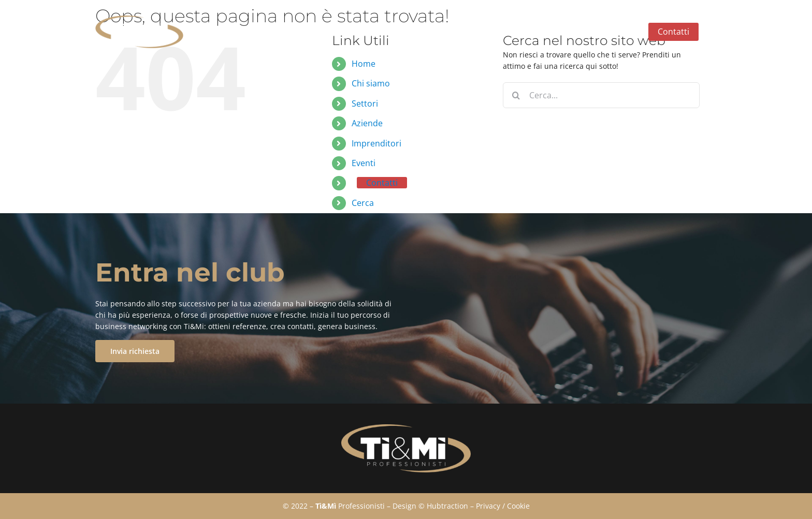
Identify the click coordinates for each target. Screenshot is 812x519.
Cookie (518, 506)
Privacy (488, 506)
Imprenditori (376, 143)
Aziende (367, 123)
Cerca (363, 203)
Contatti (382, 183)
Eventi (364, 163)
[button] (708, 32)
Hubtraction (447, 506)
